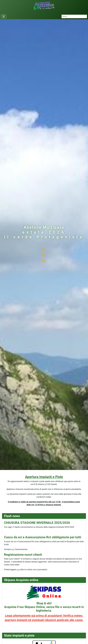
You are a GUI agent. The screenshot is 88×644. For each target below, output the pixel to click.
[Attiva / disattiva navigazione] (4, 16)
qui (13, 549)
